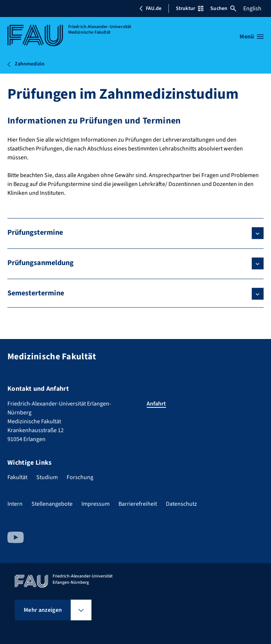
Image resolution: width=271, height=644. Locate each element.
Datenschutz (181, 504)
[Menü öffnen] (252, 37)
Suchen (223, 9)
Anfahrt (156, 404)
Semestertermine (36, 293)
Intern (15, 504)
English (252, 9)
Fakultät (17, 477)
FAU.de (150, 9)
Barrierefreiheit (138, 504)
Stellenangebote (52, 504)
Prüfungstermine (35, 233)
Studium (47, 477)
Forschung (80, 477)
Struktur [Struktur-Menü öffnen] (190, 9)
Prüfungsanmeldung (41, 263)
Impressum (96, 504)
